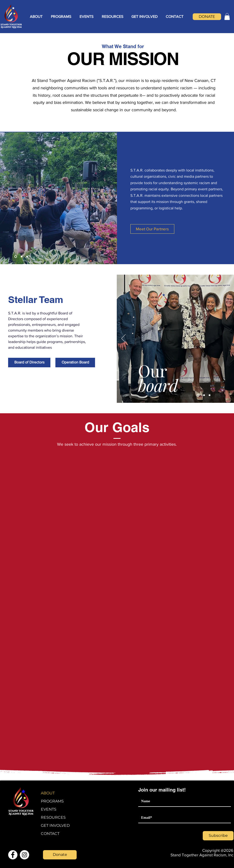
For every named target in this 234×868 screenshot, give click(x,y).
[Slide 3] (27, 256)
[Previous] (123, 339)
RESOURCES (53, 817)
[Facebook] (13, 855)
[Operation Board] (75, 363)
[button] (36, 17)
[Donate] (60, 855)
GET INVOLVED (55, 825)
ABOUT (48, 793)
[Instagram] (24, 855)
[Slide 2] (22, 256)
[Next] (110, 198)
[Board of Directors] (29, 363)
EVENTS (49, 809)
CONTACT (50, 834)
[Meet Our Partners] (152, 229)
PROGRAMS (52, 801)
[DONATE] (207, 17)
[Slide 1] (16, 256)
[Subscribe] (218, 836)
